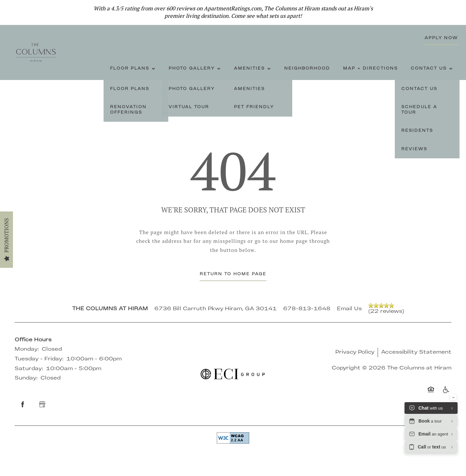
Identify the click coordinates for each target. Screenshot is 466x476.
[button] (456, 8)
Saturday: (29, 369)
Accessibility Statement (416, 352)
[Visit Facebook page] (23, 404)
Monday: (27, 349)
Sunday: (26, 378)
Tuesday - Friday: (39, 359)
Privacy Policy (355, 352)
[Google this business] (42, 404)
